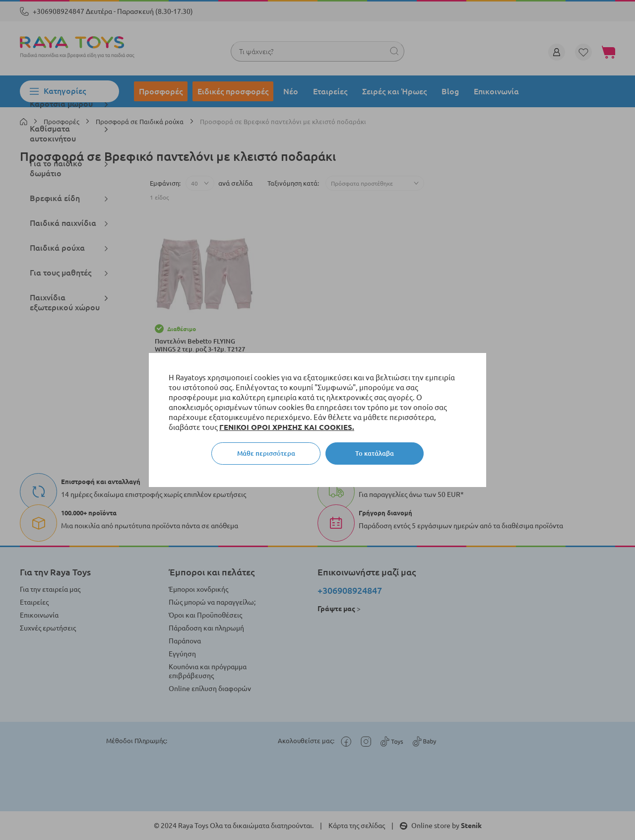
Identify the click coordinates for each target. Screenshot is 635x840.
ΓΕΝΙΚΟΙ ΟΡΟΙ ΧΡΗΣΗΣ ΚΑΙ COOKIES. (287, 427)
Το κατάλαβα (375, 453)
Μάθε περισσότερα (266, 453)
